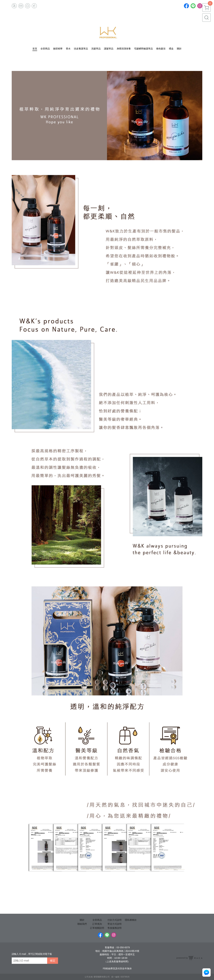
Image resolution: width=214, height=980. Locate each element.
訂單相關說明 (97, 928)
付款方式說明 (115, 920)
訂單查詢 (97, 924)
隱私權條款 (131, 920)
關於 (82, 920)
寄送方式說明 (115, 924)
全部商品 (97, 920)
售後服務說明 (115, 928)
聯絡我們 (82, 924)
